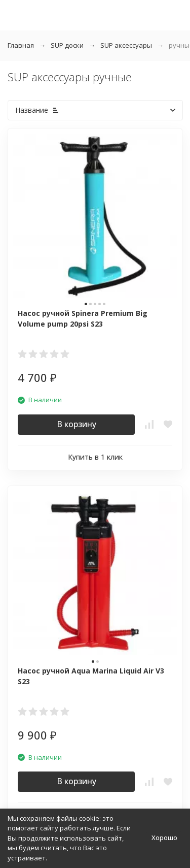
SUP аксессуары (126, 45)
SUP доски (67, 45)
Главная (21, 45)
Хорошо (164, 838)
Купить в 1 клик (95, 457)
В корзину (77, 424)
